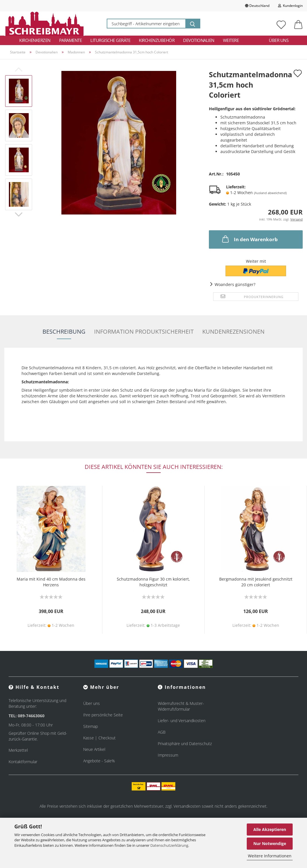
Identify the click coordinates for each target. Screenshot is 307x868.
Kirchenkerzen (35, 40)
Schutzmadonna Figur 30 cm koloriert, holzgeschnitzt (153, 582)
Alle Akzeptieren (270, 829)
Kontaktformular (23, 762)
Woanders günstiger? (235, 284)
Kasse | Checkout (99, 738)
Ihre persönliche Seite (103, 715)
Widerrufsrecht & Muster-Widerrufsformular (181, 706)
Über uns (279, 40)
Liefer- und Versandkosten (182, 721)
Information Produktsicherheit (144, 331)
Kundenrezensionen (233, 331)
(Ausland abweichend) (270, 193)
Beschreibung (64, 331)
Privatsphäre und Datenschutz (185, 744)
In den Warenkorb (249, 239)
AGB (162, 732)
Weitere (231, 40)
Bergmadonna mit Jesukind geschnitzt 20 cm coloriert (256, 582)
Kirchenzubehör (157, 40)
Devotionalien (199, 40)
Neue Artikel (94, 749)
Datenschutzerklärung (169, 845)
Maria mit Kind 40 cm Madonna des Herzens (51, 582)
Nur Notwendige (270, 843)
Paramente (71, 40)
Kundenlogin (290, 6)
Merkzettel (18, 750)
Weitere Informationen (270, 856)
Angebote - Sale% (99, 761)
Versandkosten (187, 806)
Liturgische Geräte (110, 40)
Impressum (168, 755)
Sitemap (91, 726)
